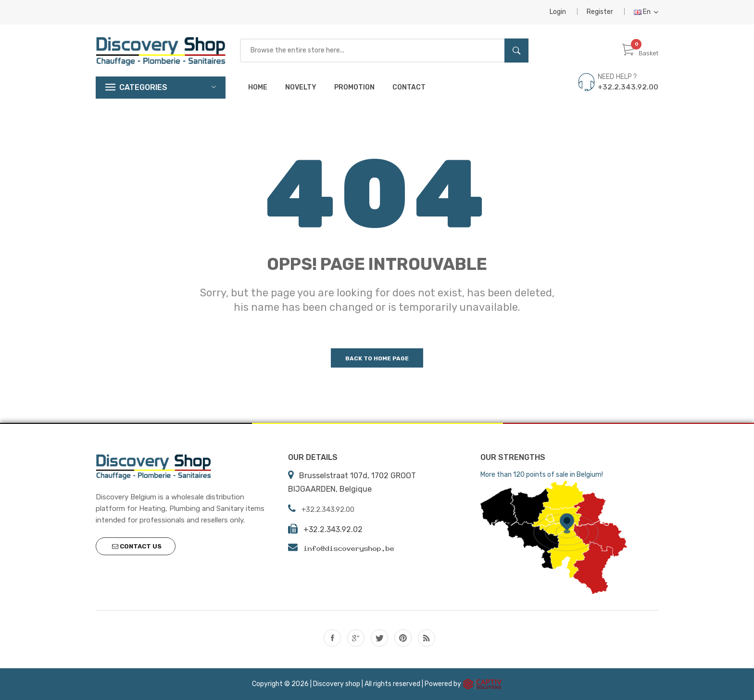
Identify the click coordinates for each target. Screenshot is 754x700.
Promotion (354, 87)
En (646, 12)
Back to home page (377, 358)
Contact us (137, 546)
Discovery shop (337, 683)
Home (258, 87)
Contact (409, 87)
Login (558, 12)
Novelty (301, 87)
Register (600, 12)
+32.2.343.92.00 (628, 87)
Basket (640, 53)
